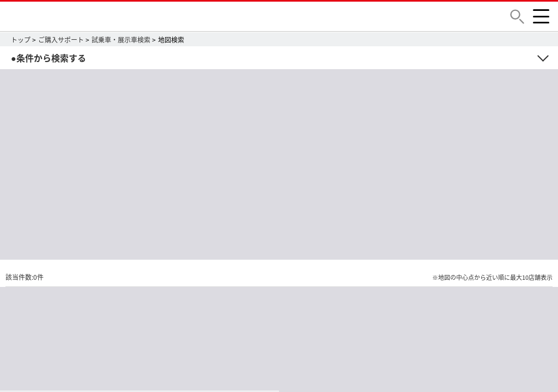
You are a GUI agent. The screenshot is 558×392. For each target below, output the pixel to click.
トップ (21, 40)
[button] (517, 17)
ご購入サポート (61, 40)
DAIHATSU (90, 16)
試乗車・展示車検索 (121, 40)
